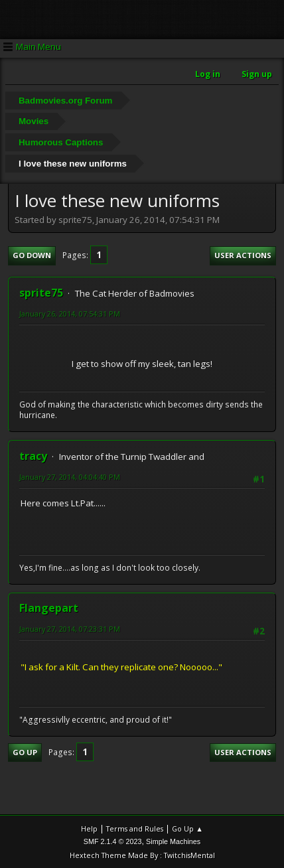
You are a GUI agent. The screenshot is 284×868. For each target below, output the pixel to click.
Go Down (32, 255)
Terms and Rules (135, 829)
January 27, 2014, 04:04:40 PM (70, 477)
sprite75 (41, 293)
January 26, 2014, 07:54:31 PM (70, 314)
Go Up (25, 752)
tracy (33, 456)
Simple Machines (173, 841)
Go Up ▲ (187, 829)
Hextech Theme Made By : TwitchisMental (142, 855)
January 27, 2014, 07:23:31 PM (70, 629)
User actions (243, 255)
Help (89, 829)
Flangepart (49, 608)
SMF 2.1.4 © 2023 (113, 841)
